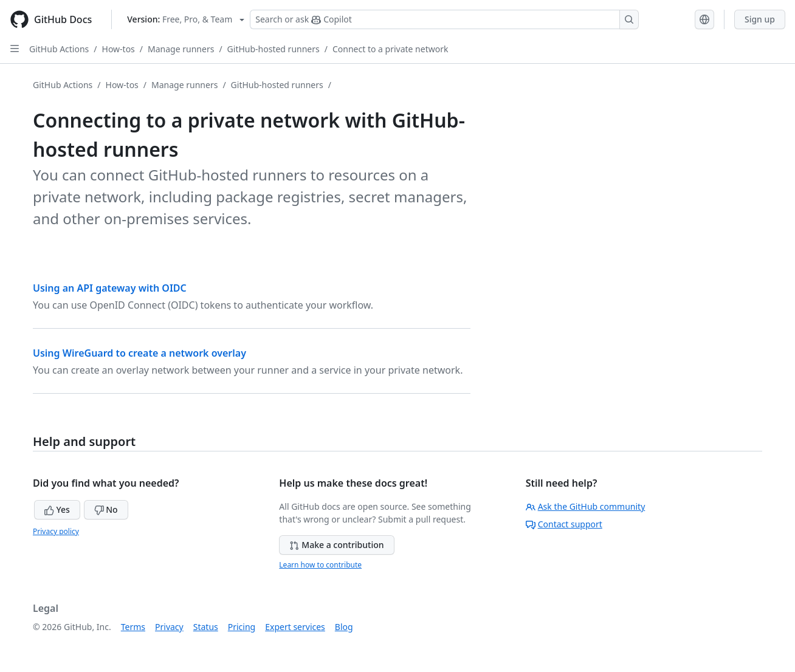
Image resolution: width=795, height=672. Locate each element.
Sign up (760, 19)
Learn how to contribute (320, 565)
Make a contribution (336, 545)
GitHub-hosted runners (274, 49)
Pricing (242, 627)
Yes (57, 509)
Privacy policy (56, 531)
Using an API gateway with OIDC (110, 288)
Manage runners (181, 49)
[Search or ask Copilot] (444, 19)
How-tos (119, 49)
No (106, 509)
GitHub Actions (59, 49)
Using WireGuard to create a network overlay (139, 353)
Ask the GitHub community (586, 506)
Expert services (295, 627)
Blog (344, 627)
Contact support (564, 524)
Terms (133, 627)
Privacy (169, 627)
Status (206, 627)
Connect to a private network (390, 49)
